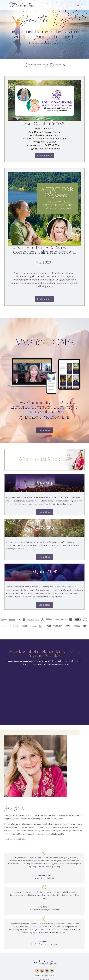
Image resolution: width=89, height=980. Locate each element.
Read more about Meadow (15, 839)
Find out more (44, 156)
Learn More (44, 430)
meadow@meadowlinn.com (44, 976)
